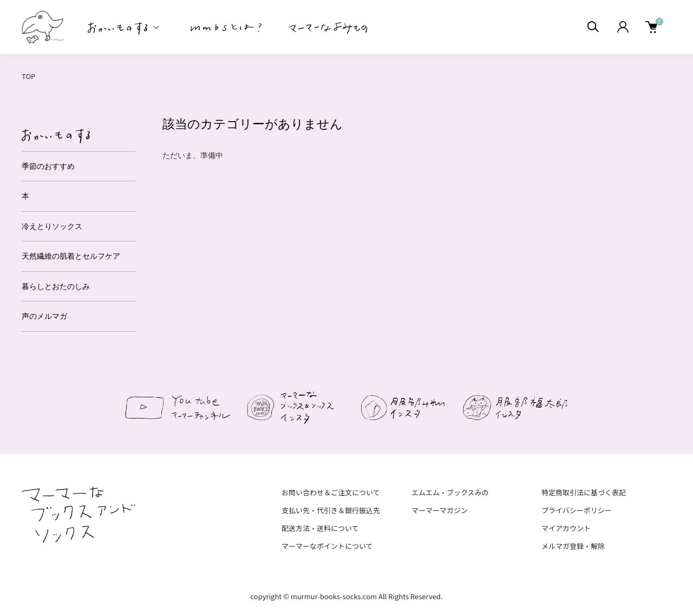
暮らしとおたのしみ (56, 286)
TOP (28, 76)
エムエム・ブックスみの (450, 492)
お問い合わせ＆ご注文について (331, 492)
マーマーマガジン (440, 510)
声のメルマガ (44, 316)
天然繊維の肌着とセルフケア (71, 256)
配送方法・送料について (320, 528)
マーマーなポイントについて (327, 546)
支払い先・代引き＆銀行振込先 (331, 510)
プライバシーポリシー (577, 510)
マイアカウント (566, 528)
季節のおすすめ (48, 166)
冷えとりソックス (52, 226)
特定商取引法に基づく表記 (584, 492)
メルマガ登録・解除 (573, 546)
